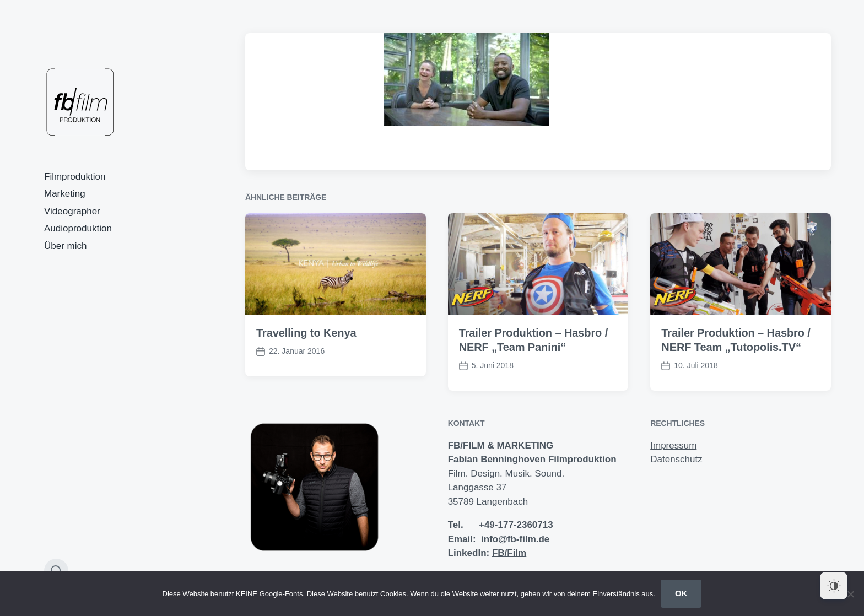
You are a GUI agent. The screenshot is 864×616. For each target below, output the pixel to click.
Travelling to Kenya (306, 333)
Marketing (65, 194)
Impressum (673, 445)
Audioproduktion (78, 228)
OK (681, 593)
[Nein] (850, 594)
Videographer (72, 211)
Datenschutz (676, 459)
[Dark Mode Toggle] (834, 586)
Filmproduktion (75, 177)
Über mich (65, 246)
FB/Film (509, 553)
